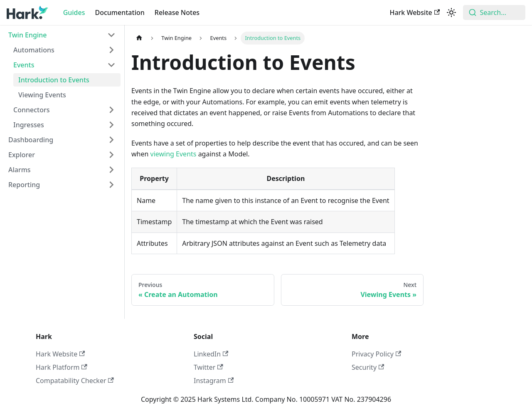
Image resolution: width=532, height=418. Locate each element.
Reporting (24, 185)
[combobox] (494, 12)
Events (24, 65)
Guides (74, 12)
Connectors (32, 110)
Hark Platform (62, 367)
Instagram (214, 381)
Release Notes (177, 12)
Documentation (120, 12)
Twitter (208, 367)
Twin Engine (28, 35)
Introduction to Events (54, 80)
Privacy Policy (376, 354)
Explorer (22, 155)
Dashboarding (31, 140)
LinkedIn (211, 354)
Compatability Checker (75, 381)
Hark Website (415, 12)
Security (368, 367)
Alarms (20, 170)
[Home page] (139, 38)
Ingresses (29, 125)
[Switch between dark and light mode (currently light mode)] (451, 12)
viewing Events (174, 154)
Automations (34, 50)
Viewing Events (42, 95)
